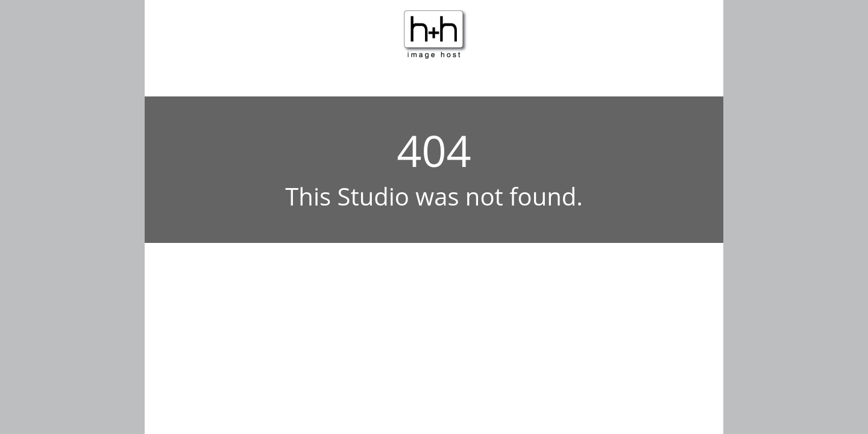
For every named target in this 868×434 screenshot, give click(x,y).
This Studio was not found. (434, 196)
